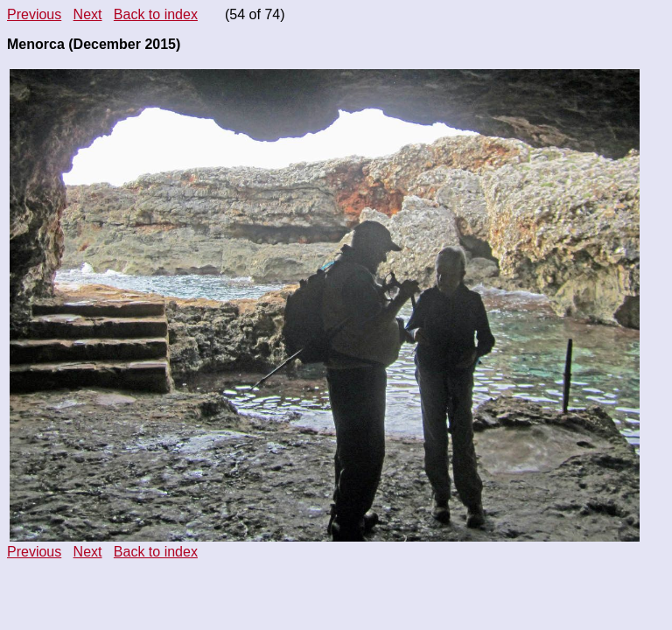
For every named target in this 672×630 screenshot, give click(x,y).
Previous (34, 14)
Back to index (156, 14)
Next (88, 14)
